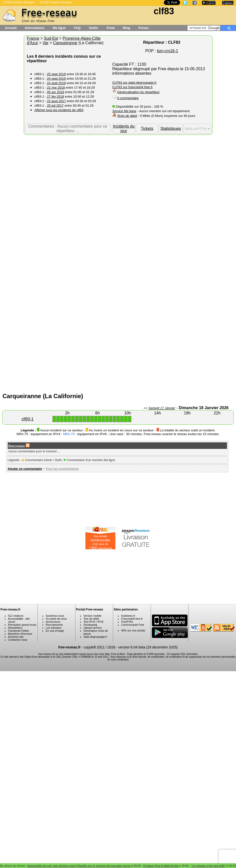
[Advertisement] (66, 200)
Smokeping (90, 625)
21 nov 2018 (56, 88)
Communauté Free (133, 625)
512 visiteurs (16, 616)
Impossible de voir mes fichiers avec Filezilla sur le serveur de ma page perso (79, 866)
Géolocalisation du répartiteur (138, 92)
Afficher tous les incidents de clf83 (59, 110)
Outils (94, 28)
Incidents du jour (124, 129)
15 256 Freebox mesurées (56, 2)
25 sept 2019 (56, 74)
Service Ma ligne (124, 111)
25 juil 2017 (55, 106)
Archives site (16, 637)
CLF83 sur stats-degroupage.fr (134, 83)
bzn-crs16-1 (168, 51)
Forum (143, 28)
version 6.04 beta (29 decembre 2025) (148, 647)
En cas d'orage (55, 631)
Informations (35, 28)
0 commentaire (128, 98)
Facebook (14, 631)
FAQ (77, 28)
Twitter (25, 631)
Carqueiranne (65, 43)
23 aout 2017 (56, 101)
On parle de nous (56, 619)
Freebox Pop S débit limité (161, 866)
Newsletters (15, 628)
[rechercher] (205, 28)
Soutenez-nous (55, 616)
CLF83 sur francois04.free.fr (133, 87)
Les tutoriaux (54, 628)
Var (46, 43)
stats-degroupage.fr (95, 637)
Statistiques (171, 129)
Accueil (11, 28)
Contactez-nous (18, 640)
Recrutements (54, 625)
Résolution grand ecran (22, 625)
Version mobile (92, 616)
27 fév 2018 (55, 97)
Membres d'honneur (20, 634)
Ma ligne (59, 28)
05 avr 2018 (56, 92)
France (33, 38)
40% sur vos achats (133, 630)
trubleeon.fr (128, 616)
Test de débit (91, 619)
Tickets (147, 129)
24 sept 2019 (56, 79)
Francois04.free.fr (132, 619)
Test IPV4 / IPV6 (93, 622)
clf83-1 (27, 419)
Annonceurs (53, 622)
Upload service (93, 628)
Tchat (111, 28)
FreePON (127, 622)
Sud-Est (51, 38)
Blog (126, 28)
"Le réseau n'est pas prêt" (208, 866)
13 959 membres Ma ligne (19, 2)
